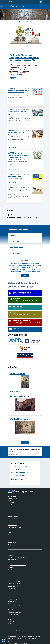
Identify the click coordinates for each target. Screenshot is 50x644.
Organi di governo (12, 505)
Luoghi (9, 545)
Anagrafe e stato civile (13, 519)
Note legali (10, 604)
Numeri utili (10, 569)
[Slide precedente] (8, 215)
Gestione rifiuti (39, 265)
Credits (33, 629)
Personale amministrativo (14, 507)
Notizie (9, 535)
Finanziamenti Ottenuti (36, 272)
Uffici (9, 511)
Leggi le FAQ (11, 609)
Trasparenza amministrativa (34, 269)
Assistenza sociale (25, 263)
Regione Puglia (11, 2)
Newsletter (10, 623)
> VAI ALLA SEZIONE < (16, 75)
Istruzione (18, 267)
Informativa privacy (12, 602)
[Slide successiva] (11, 215)
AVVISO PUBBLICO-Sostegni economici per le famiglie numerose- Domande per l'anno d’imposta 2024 (19, 156)
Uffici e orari (10, 567)
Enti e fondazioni (12, 503)
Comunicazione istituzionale (24, 265)
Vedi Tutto (25, 443)
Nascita (37, 267)
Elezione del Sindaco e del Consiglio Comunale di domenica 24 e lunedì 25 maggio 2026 (24, 58)
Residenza (25, 269)
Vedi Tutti (25, 276)
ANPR (9, 597)
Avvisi (9, 537)
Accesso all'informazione (16, 263)
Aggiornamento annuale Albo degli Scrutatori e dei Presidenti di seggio (18, 190)
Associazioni (33, 263)
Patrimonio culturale (14, 269)
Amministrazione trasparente (14, 608)
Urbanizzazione (13, 272)
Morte (33, 267)
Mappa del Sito (17, 630)
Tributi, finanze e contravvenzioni (15, 527)
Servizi (23, 629)
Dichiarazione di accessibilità (14, 606)
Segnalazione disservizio (13, 611)
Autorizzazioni (11, 521)
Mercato (29, 267)
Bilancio (38, 263)
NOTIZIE (13, 53)
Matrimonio (24, 267)
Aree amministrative (12, 498)
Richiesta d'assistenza (13, 614)
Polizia (21, 269)
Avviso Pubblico (20, 272)
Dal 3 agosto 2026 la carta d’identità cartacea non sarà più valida (18, 91)
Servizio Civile (27, 272)
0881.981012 (15, 559)
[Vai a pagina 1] (19, 22)
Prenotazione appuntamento (14, 613)
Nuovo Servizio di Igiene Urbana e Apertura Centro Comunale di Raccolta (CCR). (19, 113)
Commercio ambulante (13, 265)
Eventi (9, 547)
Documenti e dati (12, 501)
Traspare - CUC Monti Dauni (14, 599)
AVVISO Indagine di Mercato (16, 133)
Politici (9, 509)
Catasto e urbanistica (13, 523)
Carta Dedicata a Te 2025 (15, 176)
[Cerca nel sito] (40, 6)
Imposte (13, 267)
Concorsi (33, 265)
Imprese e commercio (13, 525)
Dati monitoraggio (12, 629)
